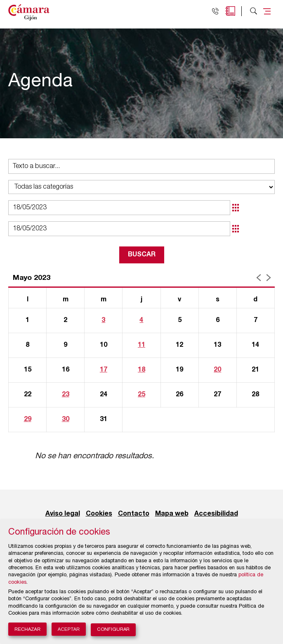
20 (217, 370)
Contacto (134, 514)
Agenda (230, 11)
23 (66, 395)
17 (104, 370)
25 (141, 395)
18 (141, 370)
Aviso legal (63, 514)
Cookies (99, 514)
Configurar (113, 630)
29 (28, 419)
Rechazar (27, 629)
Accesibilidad (216, 514)
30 (66, 419)
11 (141, 345)
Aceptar (69, 629)
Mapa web (172, 514)
